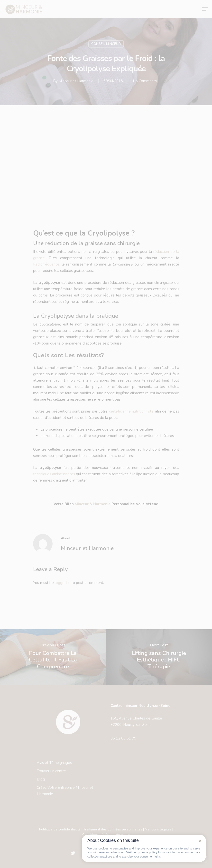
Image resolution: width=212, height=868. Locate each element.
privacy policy (147, 852)
